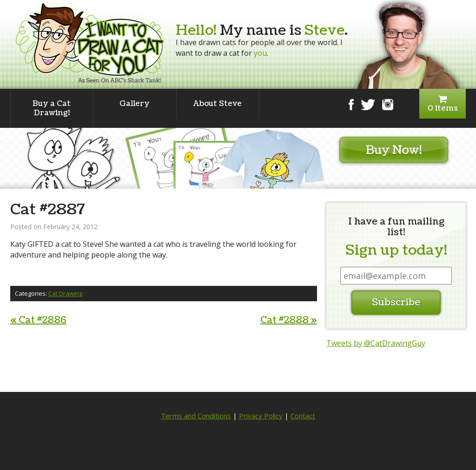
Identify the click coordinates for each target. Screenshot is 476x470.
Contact (303, 416)
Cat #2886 (38, 320)
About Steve (218, 104)
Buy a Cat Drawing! (52, 108)
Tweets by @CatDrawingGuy (376, 343)
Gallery (135, 104)
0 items (443, 104)
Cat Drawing (65, 293)
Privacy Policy (261, 416)
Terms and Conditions (196, 416)
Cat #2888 (289, 320)
